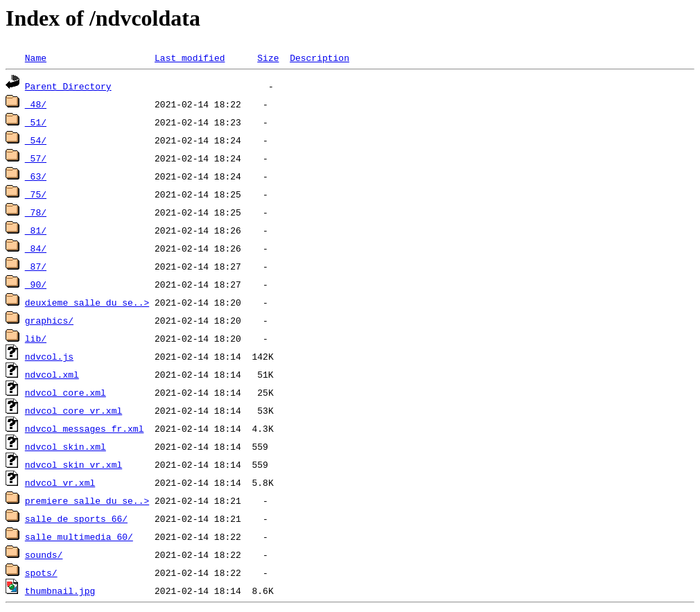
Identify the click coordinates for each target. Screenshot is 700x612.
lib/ (36, 338)
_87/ (36, 266)
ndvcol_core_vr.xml (73, 410)
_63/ (36, 176)
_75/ (36, 194)
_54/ (36, 140)
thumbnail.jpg (60, 591)
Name (36, 58)
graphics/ (49, 320)
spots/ (41, 572)
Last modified (190, 58)
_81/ (36, 230)
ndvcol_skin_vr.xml (73, 464)
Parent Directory (68, 86)
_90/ (36, 284)
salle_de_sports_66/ (76, 518)
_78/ (36, 212)
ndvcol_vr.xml (60, 482)
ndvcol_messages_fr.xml (85, 428)
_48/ (36, 104)
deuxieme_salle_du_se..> (87, 302)
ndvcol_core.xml (65, 392)
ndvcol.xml (52, 374)
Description (320, 58)
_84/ (36, 248)
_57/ (36, 158)
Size (268, 58)
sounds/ (44, 554)
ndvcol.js (49, 356)
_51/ (36, 122)
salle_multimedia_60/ (79, 536)
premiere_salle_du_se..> (87, 500)
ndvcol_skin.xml (65, 446)
